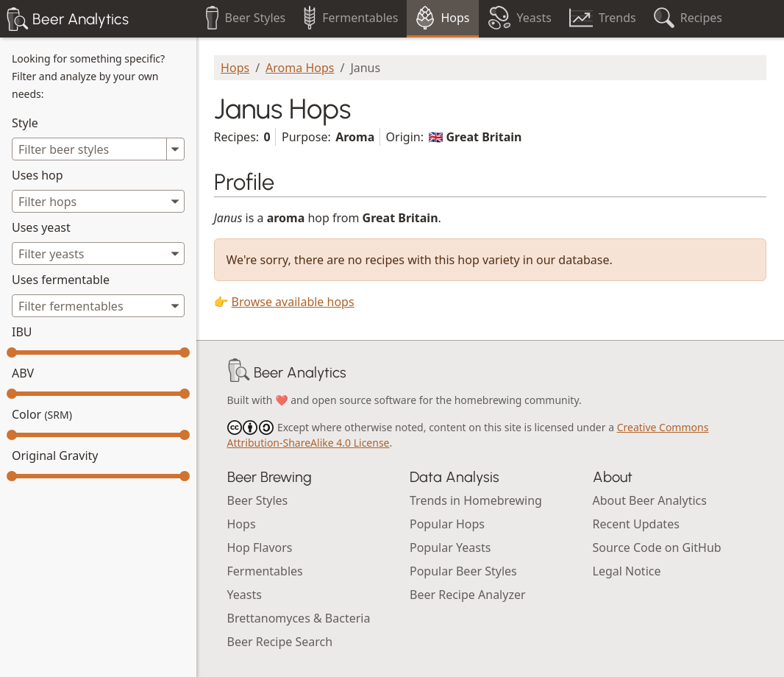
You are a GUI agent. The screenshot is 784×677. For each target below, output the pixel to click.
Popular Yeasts (450, 547)
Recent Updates (636, 524)
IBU (22, 332)
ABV (23, 373)
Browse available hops (293, 302)
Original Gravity (55, 456)
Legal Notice (627, 571)
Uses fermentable (61, 280)
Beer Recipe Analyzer (468, 595)
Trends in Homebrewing (476, 500)
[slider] (12, 352)
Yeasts (245, 595)
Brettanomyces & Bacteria (299, 618)
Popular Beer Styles (463, 571)
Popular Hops (447, 524)
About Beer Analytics (650, 500)
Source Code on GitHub (657, 547)
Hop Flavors (260, 547)
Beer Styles (258, 500)
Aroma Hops (300, 68)
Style (25, 123)
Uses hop (38, 175)
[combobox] (98, 201)
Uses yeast (41, 227)
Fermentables (265, 571)
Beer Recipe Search (280, 642)
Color (42, 414)
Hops (235, 68)
